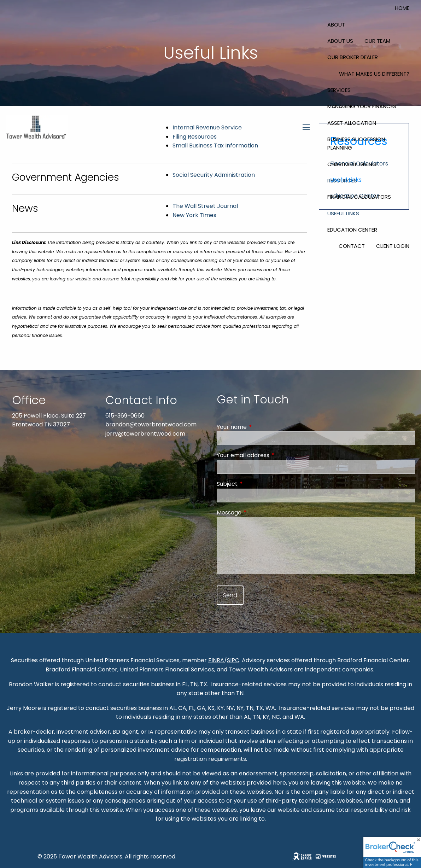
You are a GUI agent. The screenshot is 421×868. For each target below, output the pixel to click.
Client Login (393, 246)
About (336, 25)
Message (257, 512)
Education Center (352, 230)
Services (339, 90)
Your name (260, 427)
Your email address (271, 455)
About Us (340, 41)
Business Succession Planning (356, 143)
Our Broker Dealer (353, 57)
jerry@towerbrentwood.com (145, 434)
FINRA (216, 660)
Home (402, 8)
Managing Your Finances (362, 106)
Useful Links (343, 213)
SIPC (233, 660)
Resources (342, 180)
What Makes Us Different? (374, 74)
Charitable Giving (352, 164)
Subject (255, 484)
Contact (352, 246)
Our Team (377, 41)
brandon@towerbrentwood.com (151, 424)
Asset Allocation (352, 123)
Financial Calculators (359, 197)
